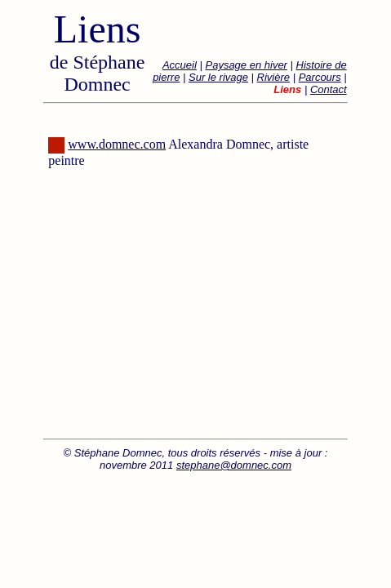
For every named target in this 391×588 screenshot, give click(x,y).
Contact (329, 89)
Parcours (320, 77)
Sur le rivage (218, 77)
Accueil (180, 65)
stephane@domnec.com (234, 465)
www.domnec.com (117, 144)
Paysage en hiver (246, 65)
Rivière (273, 77)
